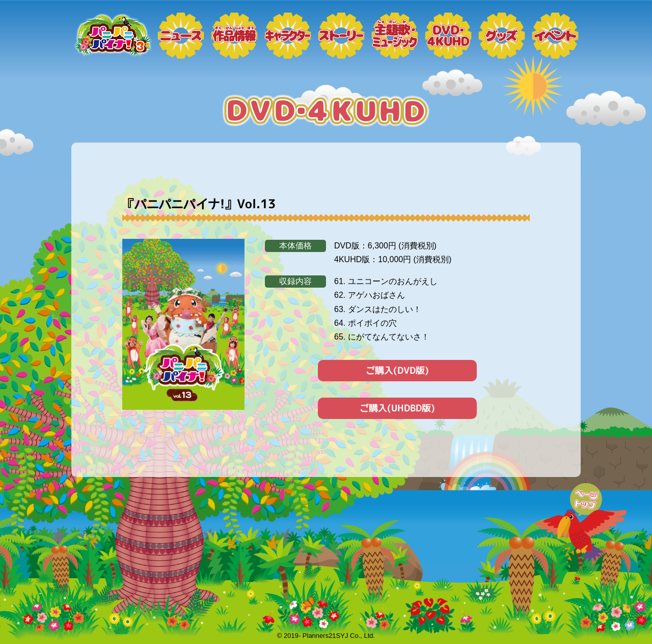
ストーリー (341, 36)
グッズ (502, 36)
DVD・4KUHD (448, 36)
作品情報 (234, 36)
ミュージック (395, 36)
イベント (555, 36)
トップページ (112, 36)
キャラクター (288, 36)
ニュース (181, 36)
